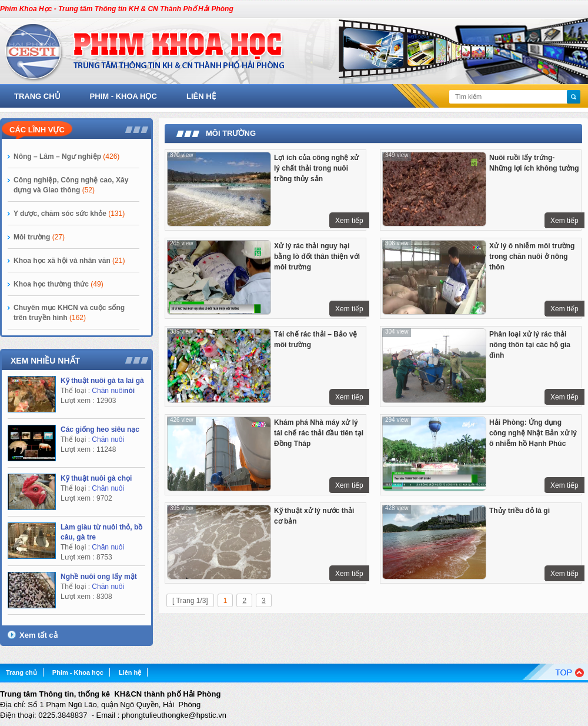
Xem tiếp (349, 221)
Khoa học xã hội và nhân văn (69, 261)
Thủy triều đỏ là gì (519, 511)
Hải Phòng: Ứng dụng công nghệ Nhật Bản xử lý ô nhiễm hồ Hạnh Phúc (533, 433)
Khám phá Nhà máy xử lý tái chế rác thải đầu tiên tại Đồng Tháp (319, 433)
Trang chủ (37, 96)
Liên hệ (201, 96)
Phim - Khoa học (123, 96)
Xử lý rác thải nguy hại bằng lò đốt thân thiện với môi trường (317, 257)
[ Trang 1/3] (190, 601)
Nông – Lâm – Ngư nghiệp (66, 156)
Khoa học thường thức (59, 284)
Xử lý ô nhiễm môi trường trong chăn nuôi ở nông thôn (532, 257)
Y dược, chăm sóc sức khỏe (69, 214)
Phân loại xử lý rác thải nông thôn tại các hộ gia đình (530, 345)
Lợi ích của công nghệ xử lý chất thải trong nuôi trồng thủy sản (316, 168)
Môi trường (39, 237)
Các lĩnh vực (37, 130)
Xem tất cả (39, 635)
